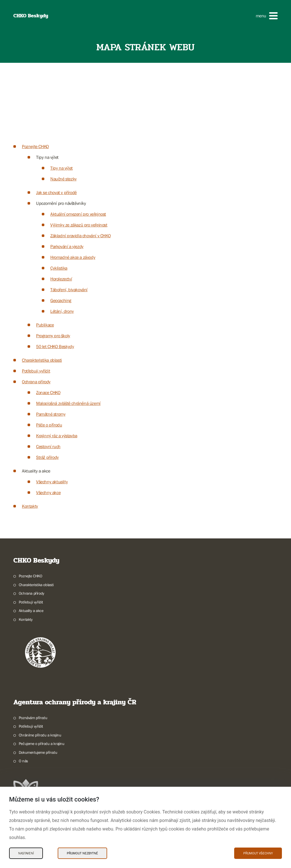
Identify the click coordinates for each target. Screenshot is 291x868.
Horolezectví (61, 279)
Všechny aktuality (52, 482)
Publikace (45, 325)
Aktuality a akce (36, 471)
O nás (23, 761)
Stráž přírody (47, 457)
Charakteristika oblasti (42, 360)
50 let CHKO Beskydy (55, 346)
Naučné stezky (64, 179)
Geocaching (61, 300)
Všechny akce (48, 492)
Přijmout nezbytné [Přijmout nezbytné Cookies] (82, 853)
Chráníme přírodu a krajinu (40, 735)
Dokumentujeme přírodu (38, 752)
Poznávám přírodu (33, 718)
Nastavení (26, 853)
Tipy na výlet (47, 157)
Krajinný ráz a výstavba (57, 436)
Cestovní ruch (48, 446)
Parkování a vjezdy (67, 246)
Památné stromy (51, 414)
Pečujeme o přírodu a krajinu (42, 744)
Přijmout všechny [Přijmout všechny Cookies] (258, 853)
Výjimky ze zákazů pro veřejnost (79, 225)
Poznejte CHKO (35, 146)
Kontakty (30, 506)
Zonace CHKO (48, 392)
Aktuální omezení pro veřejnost (78, 214)
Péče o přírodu (49, 425)
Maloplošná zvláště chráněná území (68, 403)
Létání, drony (62, 311)
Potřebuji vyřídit (36, 371)
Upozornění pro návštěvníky (61, 203)
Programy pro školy (53, 336)
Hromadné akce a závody (73, 257)
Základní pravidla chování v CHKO (80, 236)
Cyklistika (59, 268)
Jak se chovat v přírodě (56, 192)
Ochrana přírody (36, 382)
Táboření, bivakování (69, 290)
